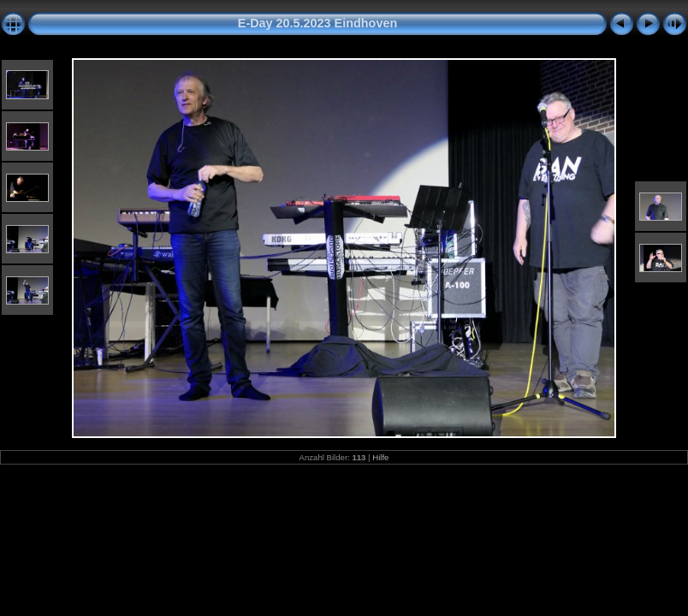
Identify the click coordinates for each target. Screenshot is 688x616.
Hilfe (380, 457)
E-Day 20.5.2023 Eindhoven (317, 23)
